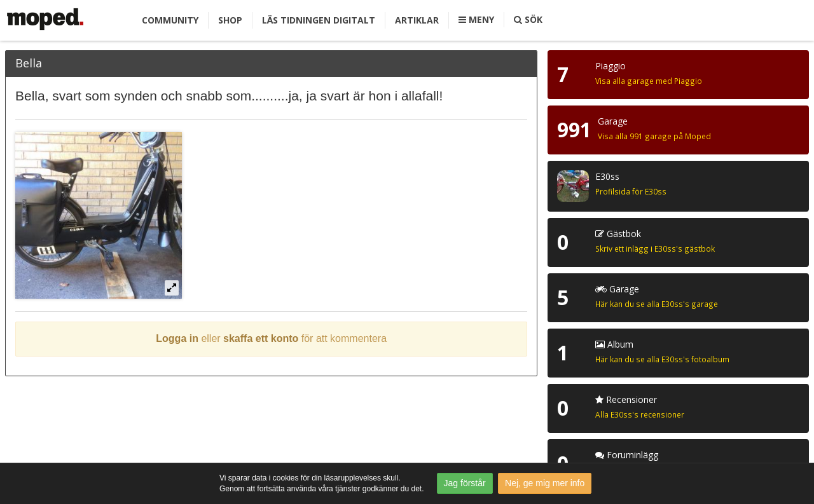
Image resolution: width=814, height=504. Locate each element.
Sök (528, 19)
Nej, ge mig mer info (545, 483)
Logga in (177, 338)
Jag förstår (465, 483)
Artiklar (417, 20)
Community (170, 20)
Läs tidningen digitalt (319, 20)
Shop (230, 20)
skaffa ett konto (261, 338)
